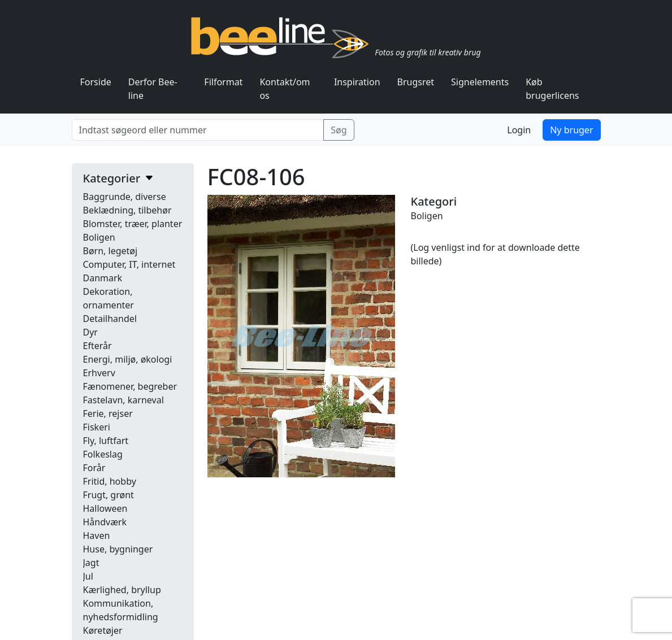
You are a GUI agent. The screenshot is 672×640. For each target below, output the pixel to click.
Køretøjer (103, 630)
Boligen (99, 237)
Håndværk (105, 522)
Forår (94, 468)
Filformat (223, 82)
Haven (97, 535)
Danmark (103, 278)
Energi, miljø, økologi (128, 359)
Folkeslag (103, 454)
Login (519, 130)
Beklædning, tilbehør (127, 210)
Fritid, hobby (110, 481)
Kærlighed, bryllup (122, 590)
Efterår (97, 346)
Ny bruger (571, 130)
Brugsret (416, 82)
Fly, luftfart (106, 441)
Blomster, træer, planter (133, 224)
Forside (96, 82)
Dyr (90, 332)
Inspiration (357, 82)
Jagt (91, 563)
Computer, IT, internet (129, 264)
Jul (88, 576)
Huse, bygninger (118, 549)
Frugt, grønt (109, 495)
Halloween (105, 508)
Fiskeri (97, 427)
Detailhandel (110, 319)
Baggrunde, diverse (125, 197)
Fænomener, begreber (130, 386)
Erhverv (99, 373)
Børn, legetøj (110, 251)
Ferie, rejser (108, 413)
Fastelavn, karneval (123, 400)
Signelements (480, 82)
